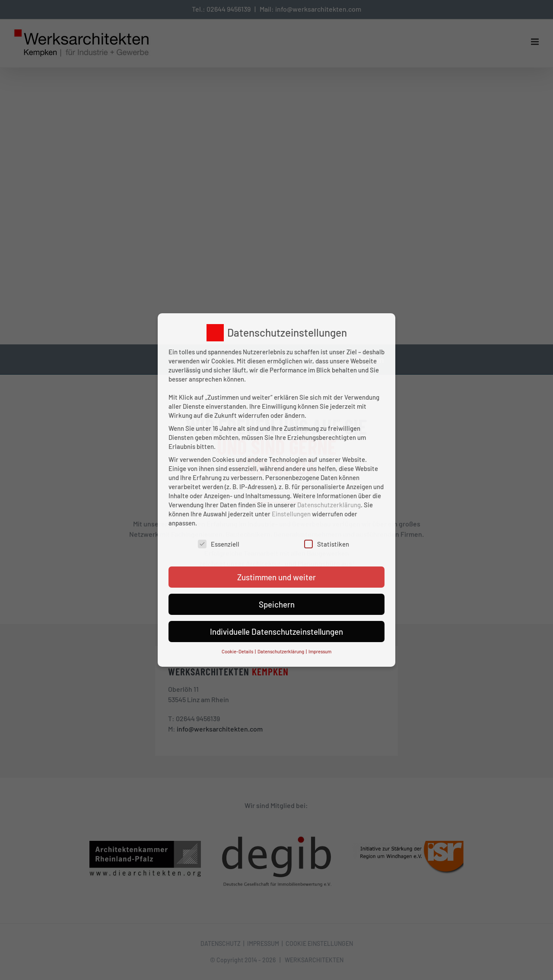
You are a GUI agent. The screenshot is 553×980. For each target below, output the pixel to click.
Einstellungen (291, 514)
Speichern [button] (277, 604)
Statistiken (327, 544)
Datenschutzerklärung (329, 505)
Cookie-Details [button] (238, 651)
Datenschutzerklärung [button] (281, 651)
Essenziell (219, 544)
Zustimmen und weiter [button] (276, 577)
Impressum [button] (320, 651)
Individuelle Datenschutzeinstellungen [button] (276, 632)
